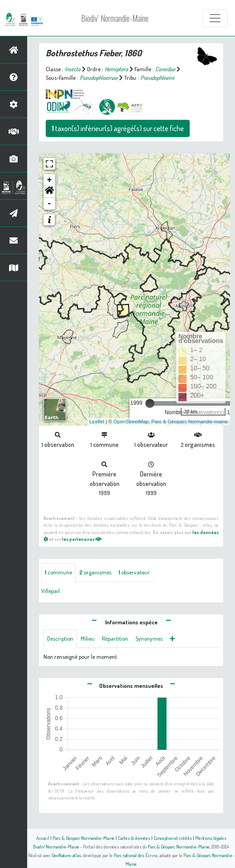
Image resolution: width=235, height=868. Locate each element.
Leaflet (97, 422)
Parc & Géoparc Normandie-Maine (84, 838)
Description (60, 638)
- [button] (50, 204)
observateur (134, 572)
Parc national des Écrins (136, 855)
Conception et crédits (173, 838)
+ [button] (50, 180)
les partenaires (82, 539)
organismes (95, 572)
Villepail (50, 591)
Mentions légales (211, 838)
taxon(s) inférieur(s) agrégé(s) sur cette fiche (118, 128)
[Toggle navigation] (215, 18)
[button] (49, 192)
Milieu (88, 638)
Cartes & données (134, 838)
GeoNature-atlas (66, 855)
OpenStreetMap (131, 422)
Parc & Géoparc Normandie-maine (189, 422)
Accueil (43, 838)
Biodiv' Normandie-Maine (115, 18)
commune (58, 572)
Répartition (115, 638)
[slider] (150, 403)
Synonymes (149, 638)
